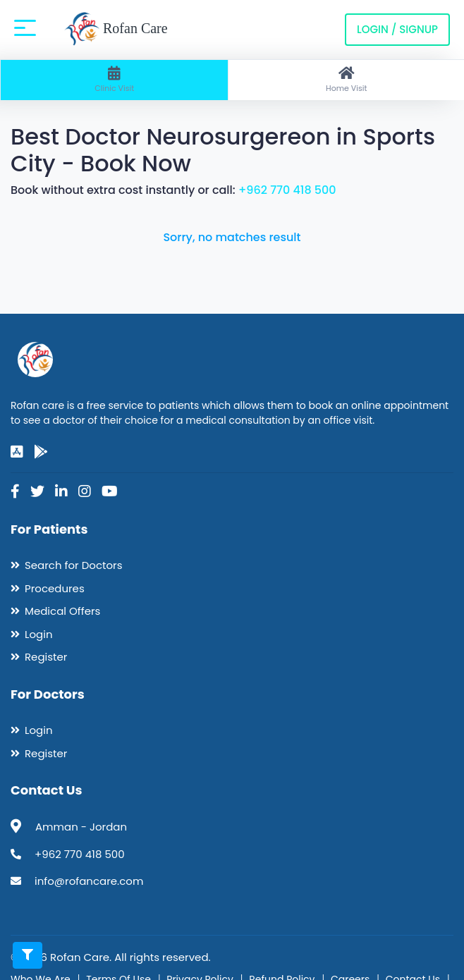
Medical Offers (62, 611)
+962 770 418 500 (287, 190)
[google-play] (41, 452)
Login (39, 634)
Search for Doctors (73, 565)
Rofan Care (116, 30)
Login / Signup (397, 29)
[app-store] (17, 452)
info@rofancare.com (89, 881)
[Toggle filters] (28, 955)
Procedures (55, 588)
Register (46, 657)
